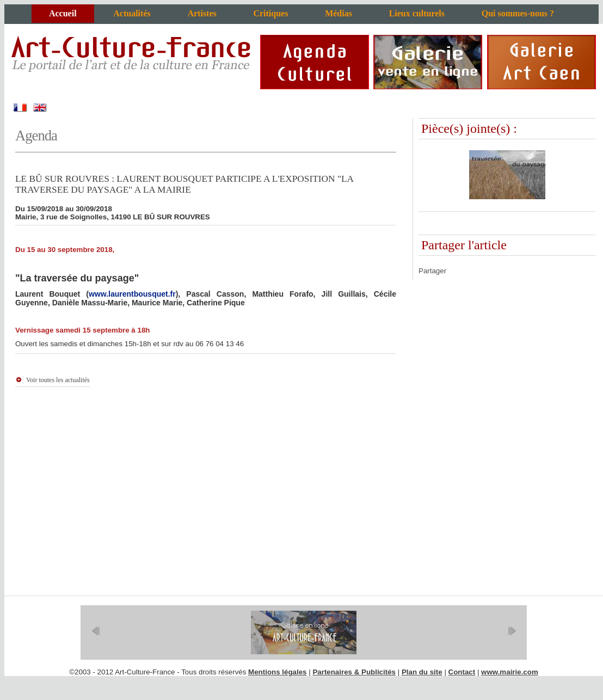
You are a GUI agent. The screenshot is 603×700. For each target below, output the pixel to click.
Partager (432, 271)
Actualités (132, 13)
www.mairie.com (510, 672)
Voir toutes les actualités (58, 380)
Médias (339, 13)
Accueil (63, 13)
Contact (462, 672)
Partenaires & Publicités (354, 672)
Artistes (202, 13)
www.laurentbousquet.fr (132, 294)
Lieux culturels (417, 13)
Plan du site (422, 672)
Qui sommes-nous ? (518, 13)
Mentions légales (277, 672)
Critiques (270, 13)
